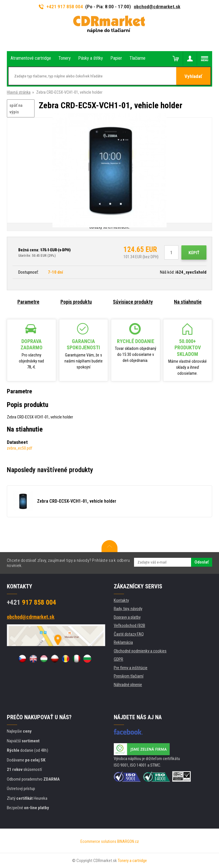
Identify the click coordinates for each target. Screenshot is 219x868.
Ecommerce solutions (98, 841)
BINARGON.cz (128, 841)
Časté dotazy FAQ (129, 634)
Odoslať (202, 562)
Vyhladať (193, 76)
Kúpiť (194, 253)
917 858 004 (32, 602)
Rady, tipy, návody (128, 609)
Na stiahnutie (188, 302)
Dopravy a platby (127, 617)
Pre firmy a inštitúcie (131, 668)
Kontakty (121, 600)
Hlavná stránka (19, 92)
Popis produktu (76, 302)
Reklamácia (123, 642)
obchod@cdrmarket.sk (157, 7)
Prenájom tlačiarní (129, 676)
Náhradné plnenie (128, 685)
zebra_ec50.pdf (20, 448)
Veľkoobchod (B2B (129, 626)
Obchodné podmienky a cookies (140, 651)
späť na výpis (16, 109)
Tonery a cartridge (132, 861)
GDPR (118, 659)
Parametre (28, 302)
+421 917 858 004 (61, 7)
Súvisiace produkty (133, 302)
